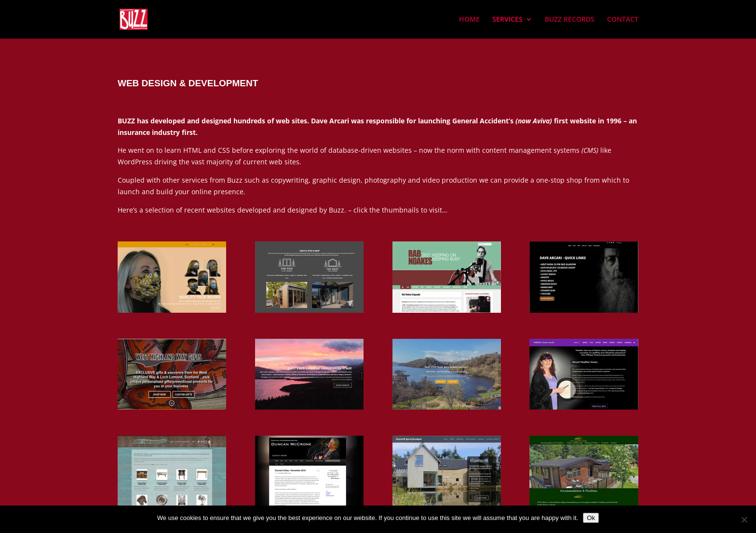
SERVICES (507, 19)
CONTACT (623, 19)
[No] (744, 520)
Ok (591, 518)
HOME (469, 19)
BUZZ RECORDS (570, 19)
